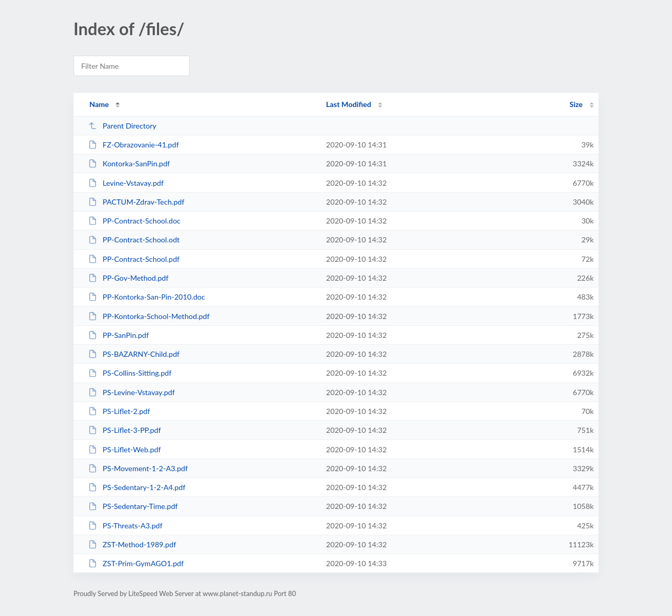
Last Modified (349, 104)
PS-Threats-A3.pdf (125, 525)
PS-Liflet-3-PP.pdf (124, 430)
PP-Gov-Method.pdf (128, 278)
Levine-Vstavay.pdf (126, 183)
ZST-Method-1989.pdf (132, 544)
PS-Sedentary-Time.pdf (133, 506)
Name (99, 104)
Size (576, 104)
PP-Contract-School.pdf (134, 259)
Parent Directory (122, 126)
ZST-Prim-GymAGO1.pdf (136, 563)
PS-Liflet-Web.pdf (124, 449)
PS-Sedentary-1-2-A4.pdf (137, 487)
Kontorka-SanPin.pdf (129, 163)
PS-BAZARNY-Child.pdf (134, 354)
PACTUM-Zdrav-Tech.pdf (136, 202)
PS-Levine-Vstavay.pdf (132, 392)
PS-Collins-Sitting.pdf (130, 373)
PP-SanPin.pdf (118, 335)
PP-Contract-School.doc (134, 221)
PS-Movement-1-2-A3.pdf (138, 468)
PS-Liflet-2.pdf (119, 411)
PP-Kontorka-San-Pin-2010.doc (146, 297)
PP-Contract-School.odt (134, 240)
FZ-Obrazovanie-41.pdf (133, 145)
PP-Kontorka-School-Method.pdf (149, 316)
